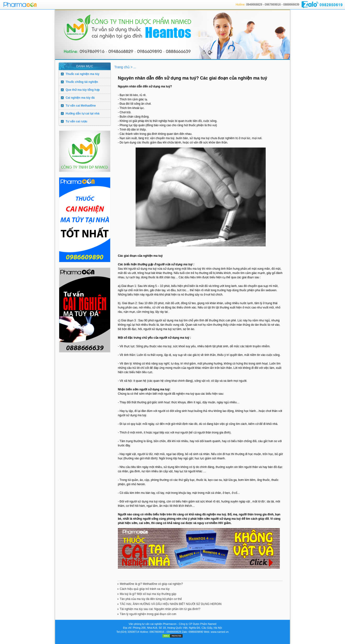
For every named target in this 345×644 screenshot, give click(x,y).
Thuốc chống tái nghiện (82, 82)
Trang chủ (122, 67)
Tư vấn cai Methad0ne (81, 106)
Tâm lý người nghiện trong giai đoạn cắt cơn (148, 614)
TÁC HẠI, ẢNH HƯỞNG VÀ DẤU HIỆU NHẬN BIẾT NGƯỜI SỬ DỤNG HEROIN (171, 604)
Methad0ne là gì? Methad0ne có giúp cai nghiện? (151, 584)
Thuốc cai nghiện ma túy (83, 74)
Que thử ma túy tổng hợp (83, 90)
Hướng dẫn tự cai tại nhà (83, 114)
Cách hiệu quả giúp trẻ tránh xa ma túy (145, 589)
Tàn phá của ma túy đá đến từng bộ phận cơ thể (151, 599)
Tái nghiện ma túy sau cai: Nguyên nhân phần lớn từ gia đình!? (160, 609)
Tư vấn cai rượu (76, 121)
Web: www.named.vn (216, 632)
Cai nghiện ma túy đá (80, 98)
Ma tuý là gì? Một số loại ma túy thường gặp (148, 594)
